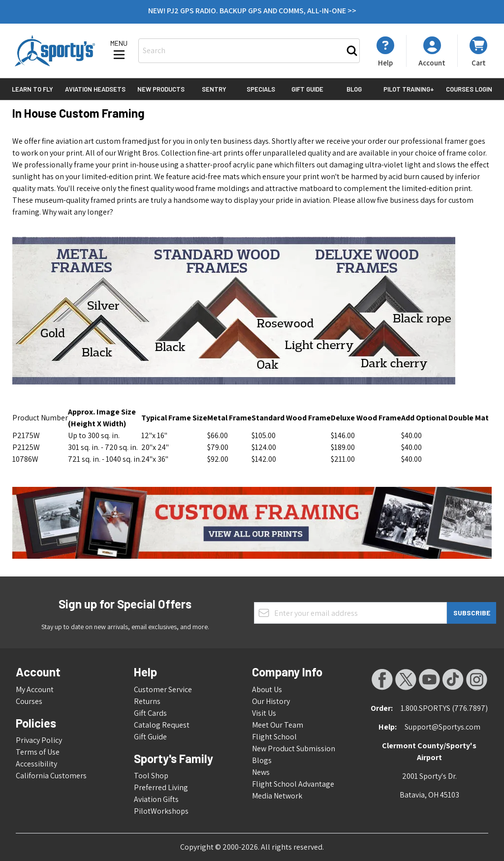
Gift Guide (307, 89)
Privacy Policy (39, 740)
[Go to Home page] (55, 51)
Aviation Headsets (95, 89)
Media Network (277, 796)
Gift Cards (150, 713)
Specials (261, 89)
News (261, 772)
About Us (267, 689)
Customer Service (163, 689)
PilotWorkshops (161, 811)
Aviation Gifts (156, 799)
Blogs (262, 760)
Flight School (274, 737)
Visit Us (264, 713)
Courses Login (469, 89)
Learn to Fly (32, 89)
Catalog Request (162, 725)
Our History (271, 701)
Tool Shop (151, 776)
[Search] (352, 51)
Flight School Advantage (293, 784)
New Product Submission (294, 749)
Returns (147, 701)
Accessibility (36, 764)
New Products (161, 89)
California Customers (51, 776)
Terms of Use (38, 752)
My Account (35, 689)
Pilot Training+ (409, 89)
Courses (29, 701)
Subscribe (472, 613)
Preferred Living (161, 787)
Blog (354, 89)
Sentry (214, 89)
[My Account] (385, 52)
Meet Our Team (278, 725)
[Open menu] (119, 51)
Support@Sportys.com (442, 727)
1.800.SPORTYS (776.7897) (444, 708)
